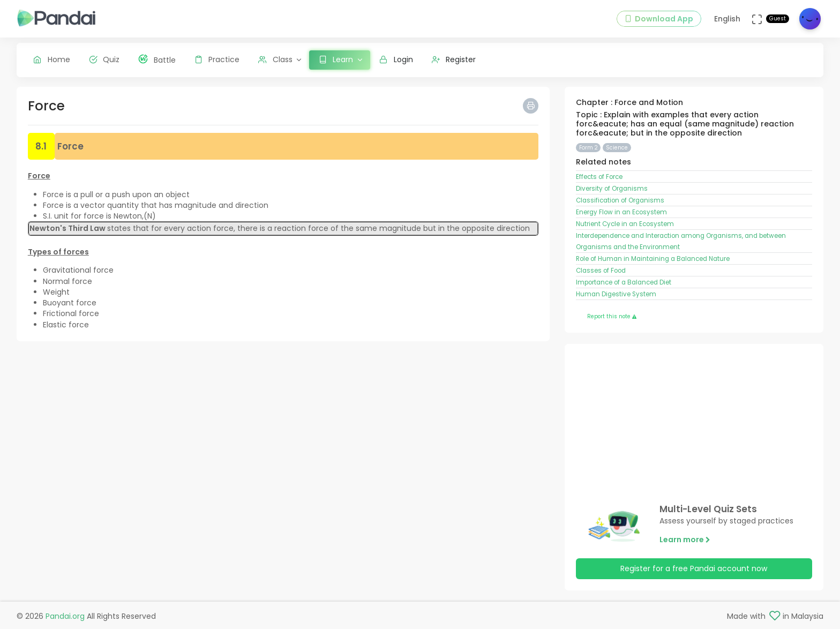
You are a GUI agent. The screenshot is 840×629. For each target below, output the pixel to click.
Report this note (612, 316)
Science (617, 148)
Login (396, 59)
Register (454, 59)
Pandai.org (65, 616)
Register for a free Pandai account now (694, 568)
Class (275, 59)
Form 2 (588, 148)
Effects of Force (599, 177)
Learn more (685, 540)
